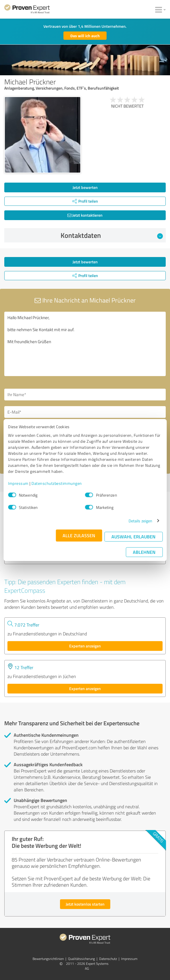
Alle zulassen (79, 535)
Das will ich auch (85, 36)
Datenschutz (108, 959)
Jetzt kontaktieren (85, 215)
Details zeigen (140, 521)
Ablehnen (144, 552)
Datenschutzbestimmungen (57, 483)
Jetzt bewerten (85, 187)
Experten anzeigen (85, 646)
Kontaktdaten (112, 235)
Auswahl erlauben (133, 537)
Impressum (18, 483)
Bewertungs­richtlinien (48, 959)
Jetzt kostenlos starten (85, 904)
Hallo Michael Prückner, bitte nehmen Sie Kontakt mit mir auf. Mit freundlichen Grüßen (85, 344)
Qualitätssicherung (81, 959)
